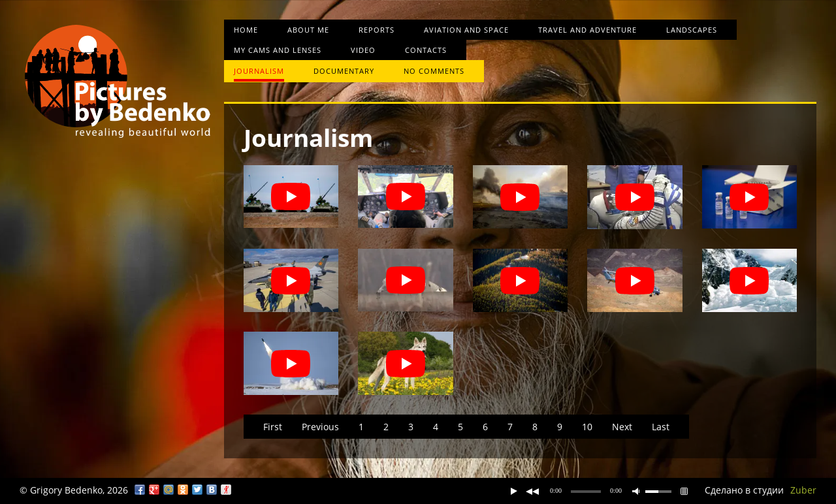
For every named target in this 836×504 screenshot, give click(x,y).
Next (622, 427)
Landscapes (692, 30)
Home (246, 30)
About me (308, 30)
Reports (377, 30)
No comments (434, 71)
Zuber (803, 490)
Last (661, 427)
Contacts (426, 50)
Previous (320, 427)
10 (587, 427)
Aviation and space (466, 30)
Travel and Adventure (587, 30)
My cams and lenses (278, 50)
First (273, 427)
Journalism (259, 71)
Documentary (344, 71)
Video (363, 50)
